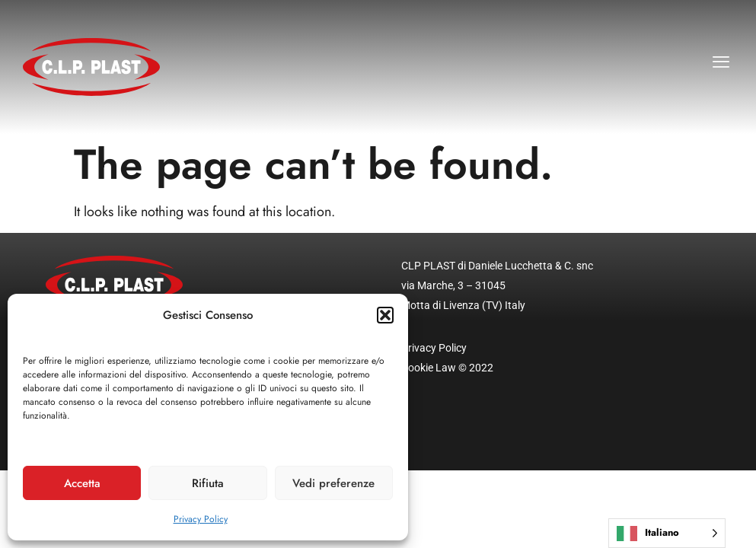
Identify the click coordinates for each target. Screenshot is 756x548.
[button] (385, 315)
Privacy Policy (201, 519)
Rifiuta (208, 483)
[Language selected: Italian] (667, 533)
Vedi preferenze (333, 483)
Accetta (82, 483)
